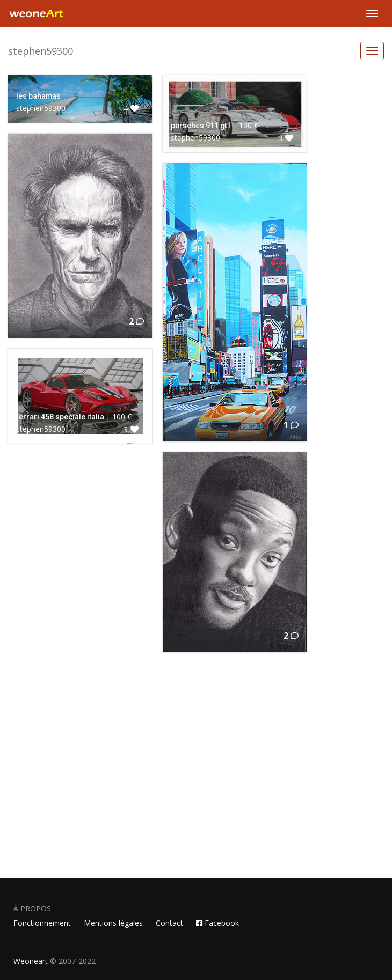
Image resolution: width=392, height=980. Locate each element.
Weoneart (31, 961)
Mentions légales (113, 923)
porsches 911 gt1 (201, 126)
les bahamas (38, 96)
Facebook (217, 923)
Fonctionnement (42, 923)
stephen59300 (41, 51)
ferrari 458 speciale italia (60, 417)
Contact (169, 923)
